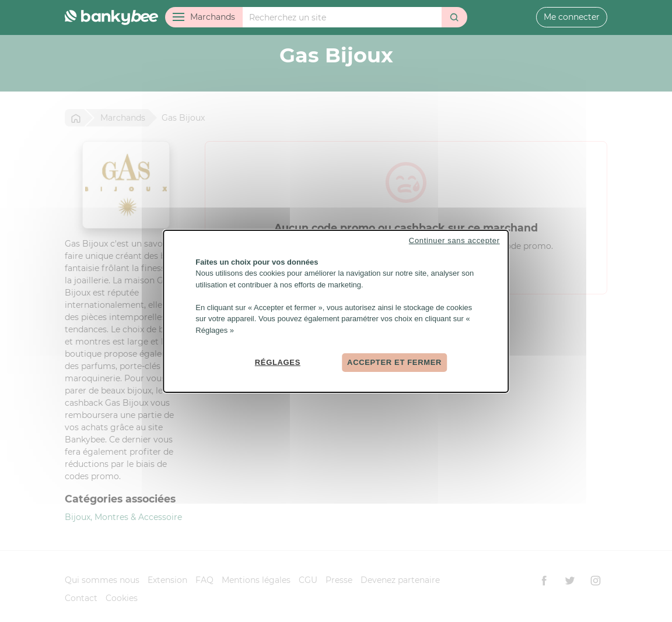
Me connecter (572, 17)
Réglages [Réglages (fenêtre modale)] (278, 362)
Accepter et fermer (394, 362)
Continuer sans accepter (454, 240)
